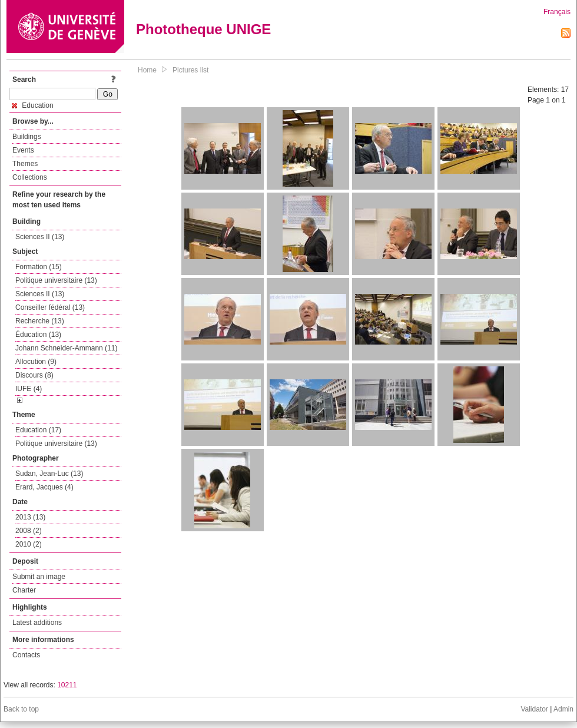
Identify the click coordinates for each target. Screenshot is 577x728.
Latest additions (37, 623)
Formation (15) (39, 267)
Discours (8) (34, 375)
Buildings (27, 137)
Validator (534, 709)
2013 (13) (30, 517)
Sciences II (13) (40, 237)
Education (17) (38, 430)
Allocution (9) (36, 362)
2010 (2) (29, 544)
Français (557, 12)
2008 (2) (29, 531)
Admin (563, 709)
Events (23, 150)
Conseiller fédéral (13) (50, 307)
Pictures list (190, 70)
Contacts (26, 655)
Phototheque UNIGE (203, 29)
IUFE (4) (29, 389)
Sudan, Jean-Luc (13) (49, 474)
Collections (30, 177)
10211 (67, 685)
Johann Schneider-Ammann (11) (66, 348)
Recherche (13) (40, 321)
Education (33, 105)
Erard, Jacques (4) (44, 487)
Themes (25, 164)
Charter (24, 590)
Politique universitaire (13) (56, 280)
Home (147, 70)
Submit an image (39, 577)
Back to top (21, 709)
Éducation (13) (38, 335)
